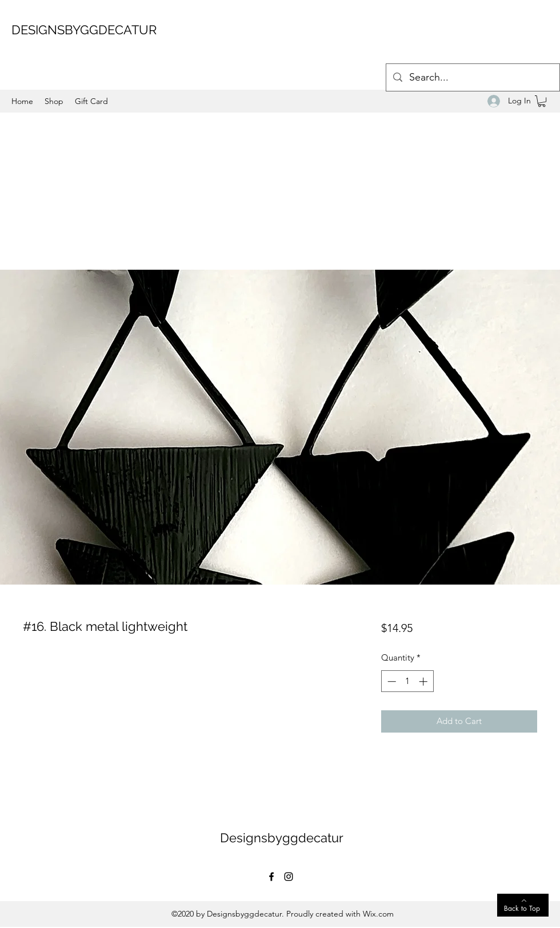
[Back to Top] (523, 905)
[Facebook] (271, 877)
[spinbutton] (407, 681)
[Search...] (472, 78)
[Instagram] (289, 877)
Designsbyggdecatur (282, 838)
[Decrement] (391, 681)
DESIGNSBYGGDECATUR (84, 30)
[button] (542, 101)
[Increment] (424, 681)
